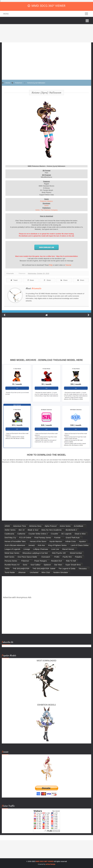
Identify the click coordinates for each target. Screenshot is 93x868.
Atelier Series (10, 530)
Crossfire (54, 534)
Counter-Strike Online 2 (38, 534)
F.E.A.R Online (25, 538)
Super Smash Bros (73, 565)
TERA (7, 569)
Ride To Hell (71, 561)
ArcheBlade (79, 526)
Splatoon (47, 565)
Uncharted (34, 572)
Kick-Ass (41, 545)
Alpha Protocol (51, 526)
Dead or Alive (80, 534)
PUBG (57, 557)
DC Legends (66, 534)
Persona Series (11, 561)
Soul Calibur (35, 565)
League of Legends (12, 549)
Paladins (79, 557)
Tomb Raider (10, 572)
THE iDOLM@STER (21, 569)
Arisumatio (36, 288)
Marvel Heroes (68, 549)
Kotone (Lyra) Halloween (46, 93)
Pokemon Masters (47, 201)
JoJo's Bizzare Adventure (15, 545)
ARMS (7, 526)
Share (31, 280)
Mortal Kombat (76, 553)
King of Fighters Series (57, 545)
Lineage (27, 549)
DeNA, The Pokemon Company (46, 210)
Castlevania (9, 534)
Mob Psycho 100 (59, 553)
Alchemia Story (35, 526)
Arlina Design (50, 864)
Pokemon (22, 273)
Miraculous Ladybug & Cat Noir (35, 553)
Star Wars (58, 565)
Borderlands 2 (71, 530)
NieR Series (9, 557)
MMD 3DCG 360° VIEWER (48, 6)
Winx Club (46, 572)
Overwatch (46, 557)
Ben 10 (22, 530)
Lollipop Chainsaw (41, 549)
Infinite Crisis (71, 541)
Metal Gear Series (12, 553)
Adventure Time (19, 526)
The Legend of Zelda (67, 569)
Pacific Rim (67, 557)
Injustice (82, 541)
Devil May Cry (10, 538)
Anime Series (65, 526)
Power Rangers (41, 561)
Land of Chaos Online (80, 545)
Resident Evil (56, 561)
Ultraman (22, 572)
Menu (6, 14)
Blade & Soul (33, 530)
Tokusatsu (83, 569)
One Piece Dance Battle (27, 557)
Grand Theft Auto (73, 538)
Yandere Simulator (61, 572)
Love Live (55, 549)
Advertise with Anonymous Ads (17, 597)
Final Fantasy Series (43, 538)
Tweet (14, 280)
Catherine (21, 534)
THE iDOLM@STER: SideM (44, 569)
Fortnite (57, 538)
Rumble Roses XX (12, 565)
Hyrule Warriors (56, 541)
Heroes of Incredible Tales (15, 541)
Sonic (25, 565)
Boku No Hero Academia (52, 530)
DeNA (47, 206)
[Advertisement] (46, 59)
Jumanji (31, 545)
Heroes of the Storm (38, 541)
